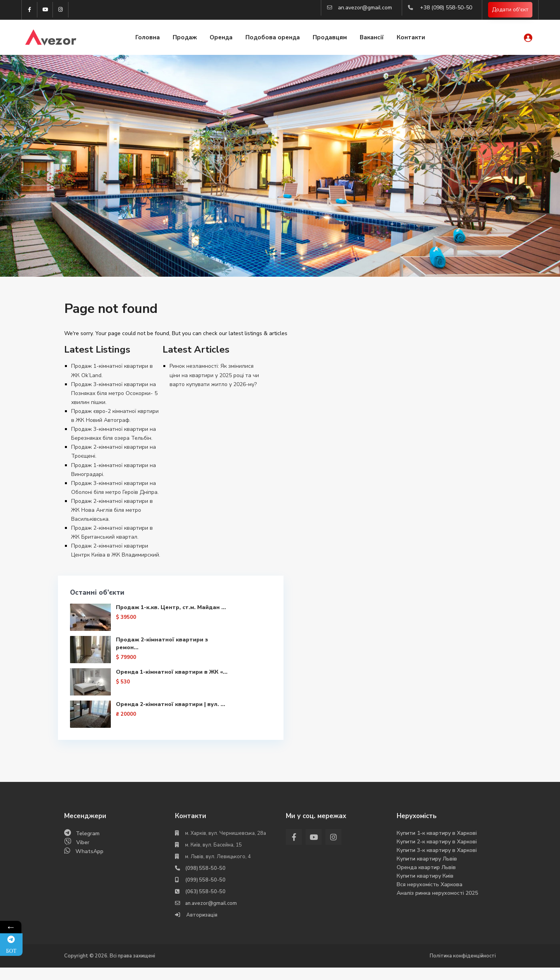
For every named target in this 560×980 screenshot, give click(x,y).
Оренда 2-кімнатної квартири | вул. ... (141, 737)
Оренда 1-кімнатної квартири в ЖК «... (142, 699)
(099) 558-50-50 (205, 892)
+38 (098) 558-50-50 (446, 8)
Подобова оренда (273, 38)
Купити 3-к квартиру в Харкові (437, 863)
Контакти (411, 38)
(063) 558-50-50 (205, 904)
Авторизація (201, 927)
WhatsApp (89, 864)
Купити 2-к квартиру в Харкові (437, 854)
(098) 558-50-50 (205, 881)
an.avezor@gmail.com (365, 8)
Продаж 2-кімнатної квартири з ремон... (132, 657)
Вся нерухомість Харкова (430, 897)
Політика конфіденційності (463, 968)
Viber (83, 855)
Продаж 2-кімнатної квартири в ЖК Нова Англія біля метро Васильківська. (112, 510)
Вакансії (372, 38)
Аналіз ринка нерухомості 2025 (437, 905)
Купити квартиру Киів (425, 888)
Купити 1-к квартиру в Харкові (437, 846)
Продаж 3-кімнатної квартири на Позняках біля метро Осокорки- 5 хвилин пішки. (114, 393)
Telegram (88, 846)
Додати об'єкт (510, 10)
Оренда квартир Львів (426, 880)
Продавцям (330, 38)
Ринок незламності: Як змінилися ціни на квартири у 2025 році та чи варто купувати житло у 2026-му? (214, 375)
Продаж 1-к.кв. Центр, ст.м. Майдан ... (137, 615)
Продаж (185, 38)
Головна (148, 38)
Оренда (221, 38)
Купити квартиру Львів (427, 871)
